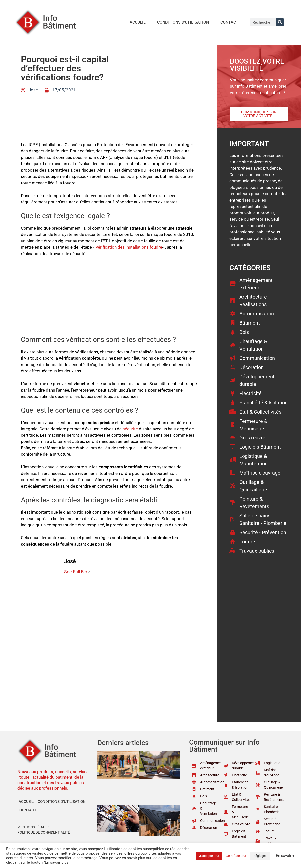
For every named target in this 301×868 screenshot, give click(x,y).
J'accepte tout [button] (209, 856)
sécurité (130, 429)
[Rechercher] (280, 22)
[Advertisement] (109, 298)
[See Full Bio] (89, 572)
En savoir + (285, 856)
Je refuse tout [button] (236, 856)
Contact (229, 22)
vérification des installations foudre (129, 247)
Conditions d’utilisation (183, 22)
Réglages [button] (260, 856)
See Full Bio (76, 572)
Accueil (138, 22)
